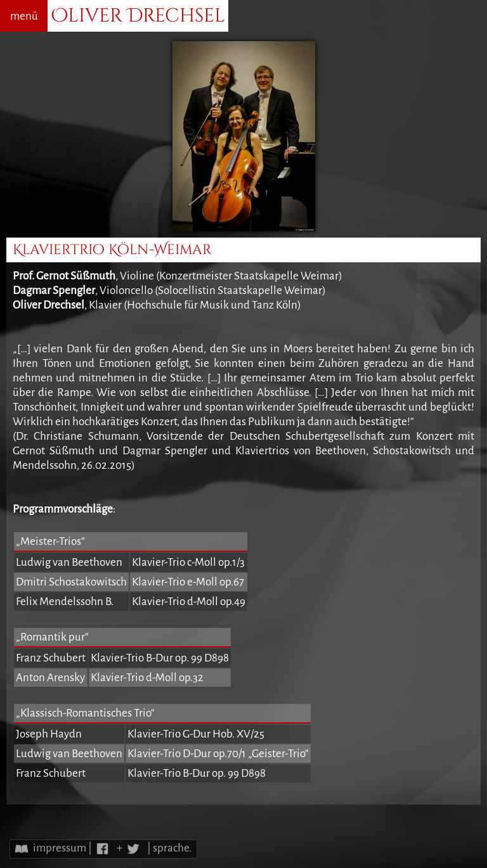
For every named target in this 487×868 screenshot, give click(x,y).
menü (24, 16)
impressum (60, 848)
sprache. (172, 848)
